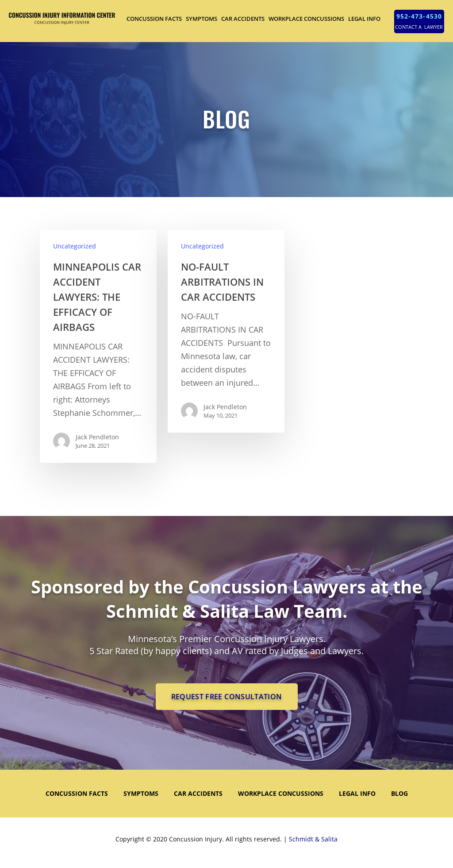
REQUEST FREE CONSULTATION (227, 697)
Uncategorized (75, 246)
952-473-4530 (419, 16)
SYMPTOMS (202, 19)
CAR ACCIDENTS (243, 19)
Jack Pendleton (97, 437)
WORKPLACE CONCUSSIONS (306, 19)
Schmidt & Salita (313, 839)
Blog (399, 793)
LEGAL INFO (364, 19)
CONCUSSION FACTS (154, 19)
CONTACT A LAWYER (419, 27)
